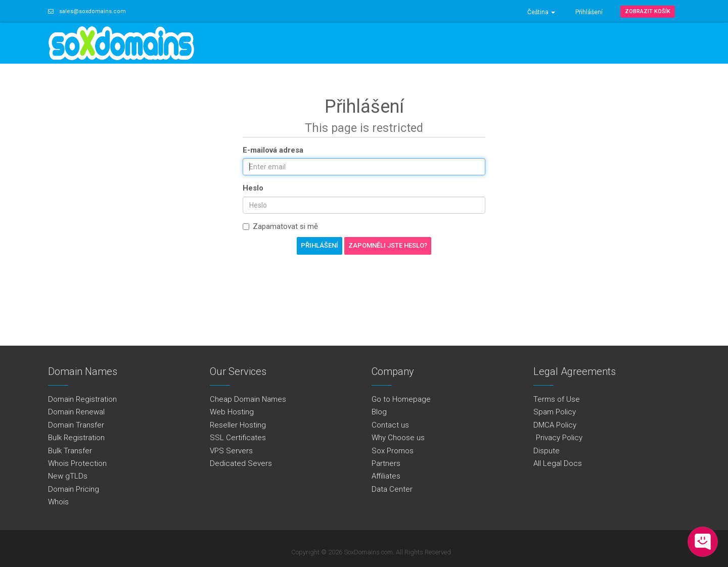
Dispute (547, 451)
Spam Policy (555, 412)
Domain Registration (82, 399)
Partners (386, 463)
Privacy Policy (558, 438)
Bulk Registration (76, 438)
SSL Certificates (238, 438)
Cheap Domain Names (248, 399)
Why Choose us (398, 438)
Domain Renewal (76, 412)
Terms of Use (557, 399)
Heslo (253, 188)
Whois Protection (77, 463)
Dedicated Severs (241, 463)
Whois (58, 502)
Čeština (541, 12)
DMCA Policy (555, 425)
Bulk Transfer (70, 451)
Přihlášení (589, 12)
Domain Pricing (74, 489)
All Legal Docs (558, 463)
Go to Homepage (401, 399)
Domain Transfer (76, 425)
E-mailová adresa (273, 150)
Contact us (390, 425)
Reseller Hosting (238, 425)
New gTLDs (68, 476)
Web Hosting (232, 412)
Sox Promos (393, 451)
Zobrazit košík (648, 11)
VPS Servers (231, 451)
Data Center (392, 489)
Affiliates (386, 476)
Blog (379, 412)
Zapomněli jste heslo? (388, 245)
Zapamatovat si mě (280, 226)
